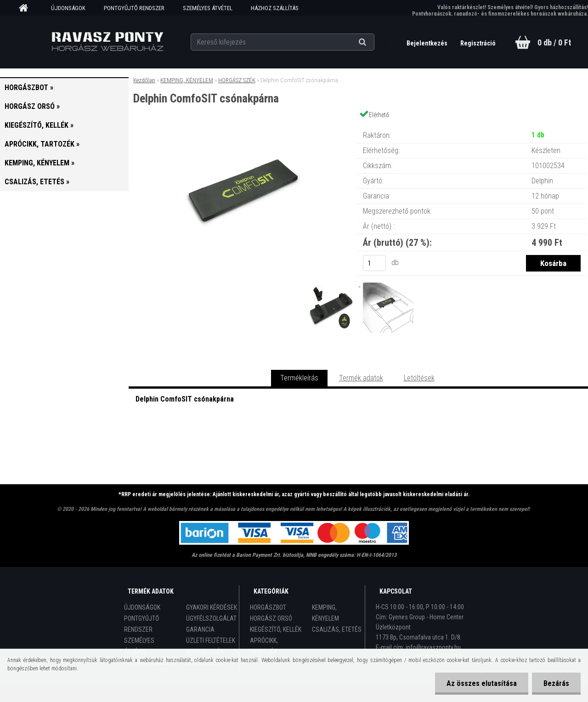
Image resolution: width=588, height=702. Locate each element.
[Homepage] (27, 8)
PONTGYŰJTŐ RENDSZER (134, 8)
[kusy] (374, 263)
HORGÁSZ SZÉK (237, 80)
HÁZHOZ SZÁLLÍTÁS (275, 8)
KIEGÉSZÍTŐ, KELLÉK (276, 629)
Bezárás (556, 683)
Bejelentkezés (428, 43)
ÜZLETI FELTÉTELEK (211, 640)
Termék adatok (361, 378)
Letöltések (419, 378)
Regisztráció (478, 43)
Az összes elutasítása (482, 683)
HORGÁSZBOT (268, 607)
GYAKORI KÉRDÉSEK (212, 607)
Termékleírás (299, 378)
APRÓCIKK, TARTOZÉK (264, 646)
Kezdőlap (144, 80)
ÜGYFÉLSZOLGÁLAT (211, 618)
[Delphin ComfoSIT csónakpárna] (243, 126)
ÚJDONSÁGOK (68, 8)
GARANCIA (200, 629)
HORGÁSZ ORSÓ (271, 618)
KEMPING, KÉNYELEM (187, 80)
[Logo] (107, 42)
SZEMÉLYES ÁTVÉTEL (208, 8)
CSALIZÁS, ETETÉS (337, 629)
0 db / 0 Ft (554, 42)
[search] (374, 42)
